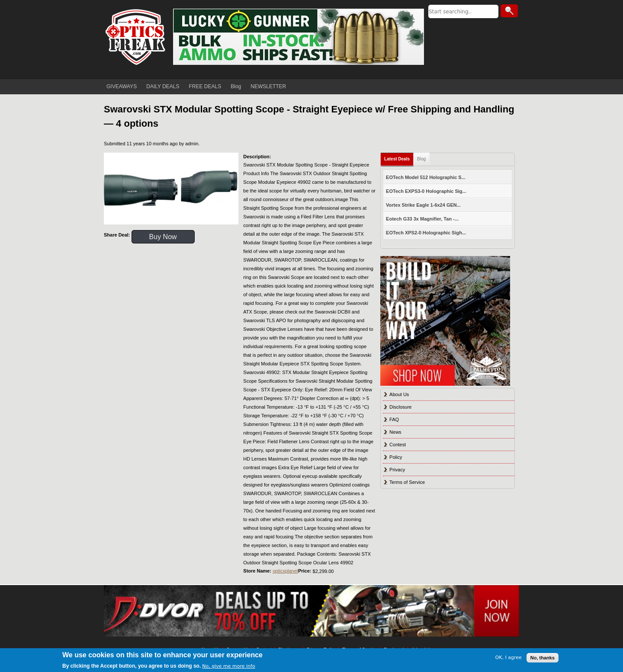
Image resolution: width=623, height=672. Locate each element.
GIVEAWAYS (122, 86)
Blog (236, 86)
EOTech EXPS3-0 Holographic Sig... (426, 191)
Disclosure (400, 407)
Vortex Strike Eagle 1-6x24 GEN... (423, 205)
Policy (396, 457)
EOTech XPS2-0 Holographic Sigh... (426, 233)
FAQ (394, 419)
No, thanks (543, 658)
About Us (399, 394)
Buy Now (163, 237)
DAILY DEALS (163, 86)
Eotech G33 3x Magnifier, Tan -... (422, 219)
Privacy (397, 470)
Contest (398, 445)
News (395, 432)
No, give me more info (228, 666)
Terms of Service (407, 482)
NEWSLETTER (268, 86)
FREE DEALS (205, 86)
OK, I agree (509, 658)
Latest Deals (397, 159)
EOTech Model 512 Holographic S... (426, 177)
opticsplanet (285, 571)
